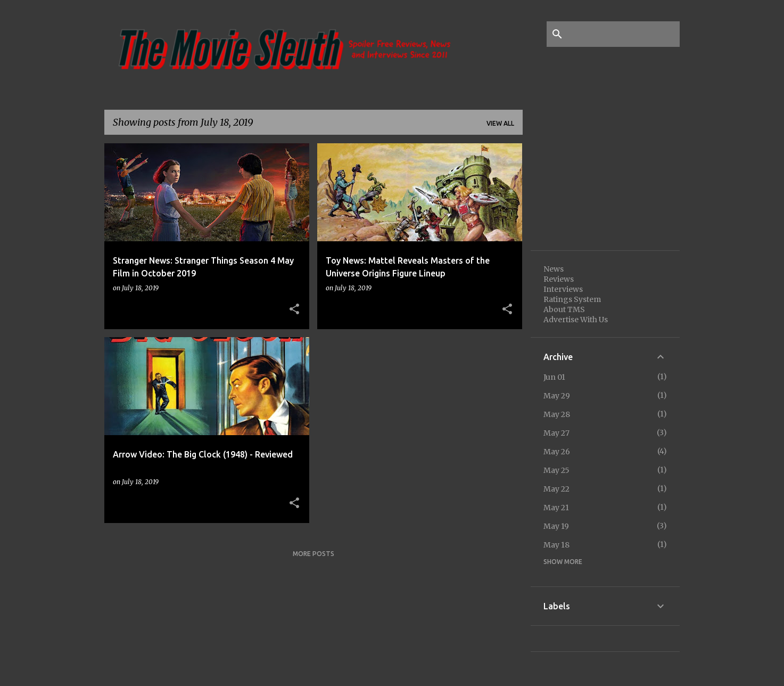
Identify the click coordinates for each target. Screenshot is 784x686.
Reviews (559, 279)
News (554, 269)
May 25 (556, 470)
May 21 (556, 508)
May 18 (556, 545)
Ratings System (572, 299)
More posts (313, 554)
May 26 (557, 452)
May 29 (557, 396)
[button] (294, 309)
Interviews (563, 289)
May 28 (557, 414)
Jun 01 (554, 377)
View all (500, 123)
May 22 (556, 489)
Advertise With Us (576, 320)
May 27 (556, 433)
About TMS (564, 309)
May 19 (556, 526)
